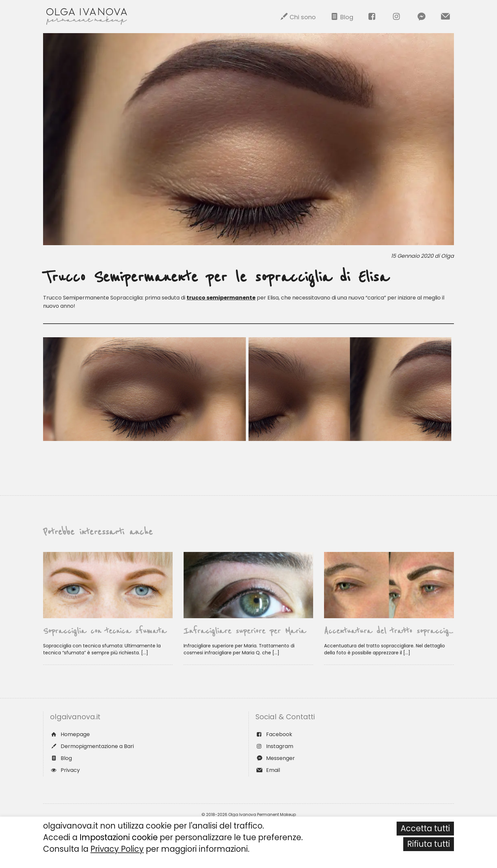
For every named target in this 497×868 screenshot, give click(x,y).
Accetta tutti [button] (425, 828)
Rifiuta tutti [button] (429, 844)
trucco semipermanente (221, 298)
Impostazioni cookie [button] (119, 837)
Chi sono (297, 16)
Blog (341, 16)
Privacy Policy (117, 849)
